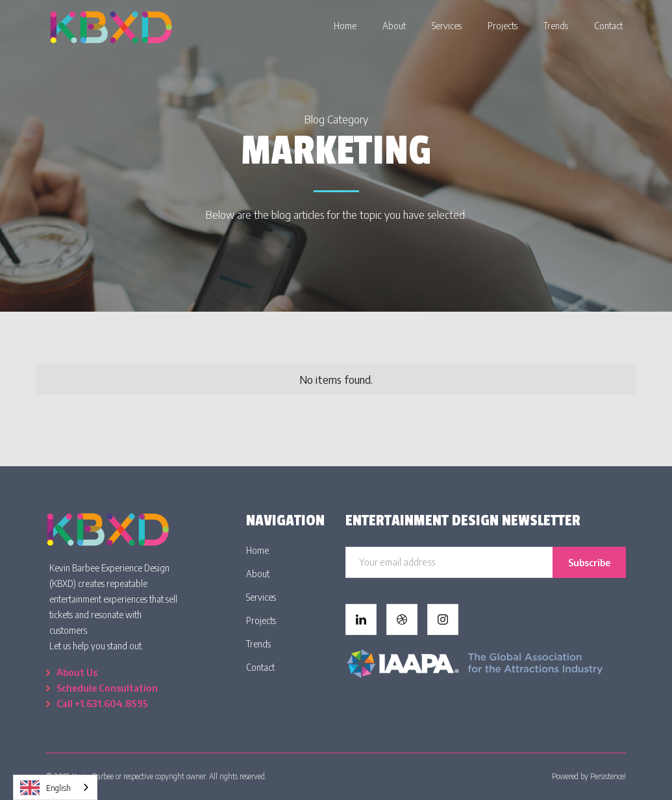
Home (257, 550)
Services (261, 597)
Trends (258, 644)
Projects (261, 620)
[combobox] (55, 787)
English (45, 788)
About (258, 574)
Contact (260, 667)
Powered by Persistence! (589, 776)
